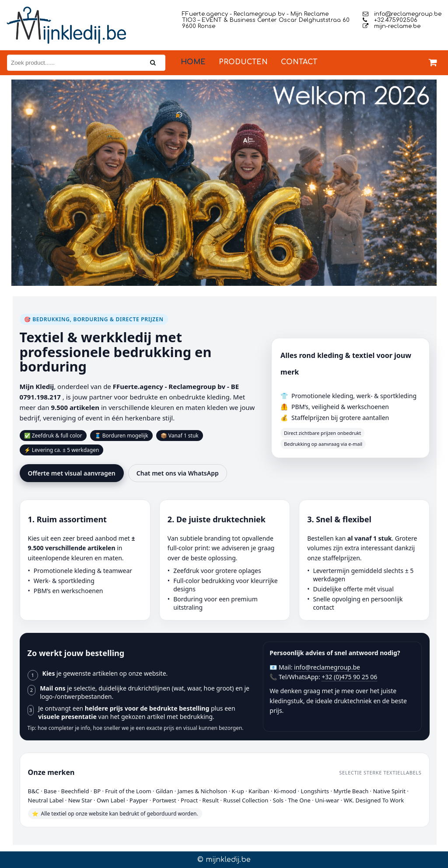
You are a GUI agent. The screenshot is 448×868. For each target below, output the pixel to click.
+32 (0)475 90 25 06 (349, 677)
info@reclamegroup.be (402, 14)
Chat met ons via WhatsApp (178, 473)
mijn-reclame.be (392, 26)
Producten (243, 62)
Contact (299, 62)
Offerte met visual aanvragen (72, 473)
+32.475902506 (390, 20)
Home (193, 62)
